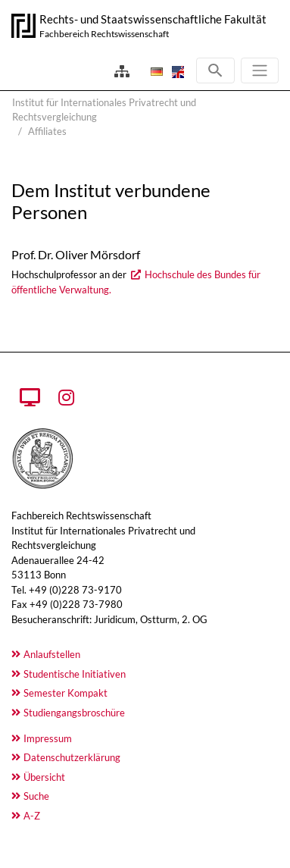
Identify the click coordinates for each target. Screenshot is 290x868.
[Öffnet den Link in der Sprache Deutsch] (155, 71)
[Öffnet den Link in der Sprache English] (176, 71)
